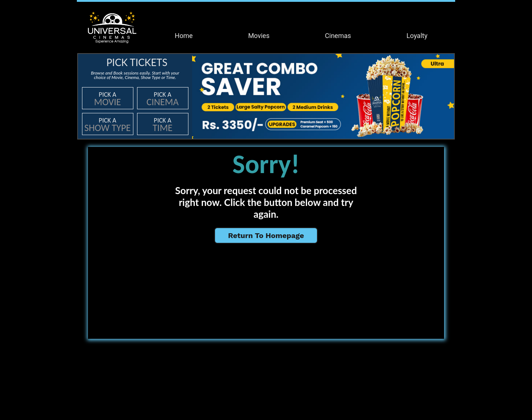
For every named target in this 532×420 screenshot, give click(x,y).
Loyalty (417, 36)
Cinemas (338, 36)
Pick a (108, 99)
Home (184, 36)
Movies (259, 36)
